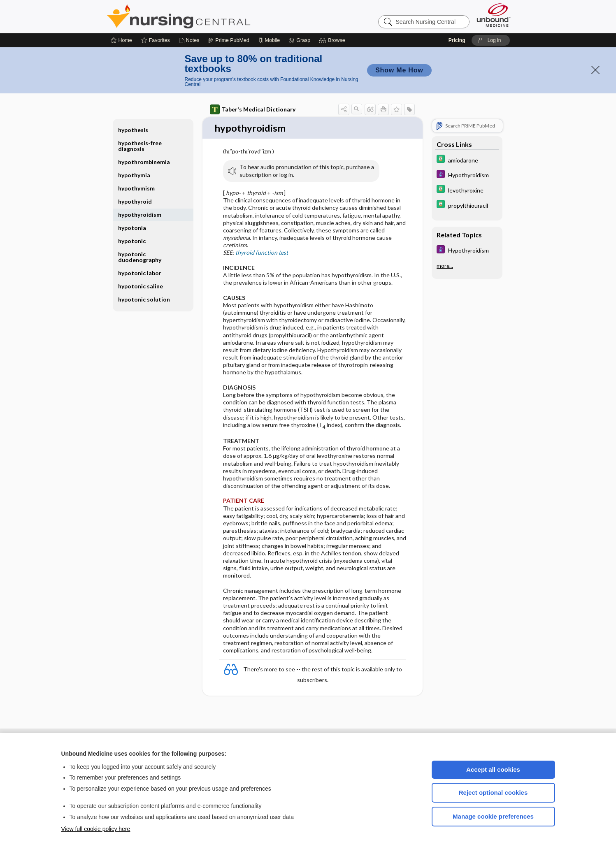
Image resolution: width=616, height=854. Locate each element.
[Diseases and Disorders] (467, 175)
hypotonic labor (140, 273)
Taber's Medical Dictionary (253, 109)
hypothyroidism (140, 215)
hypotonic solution (144, 299)
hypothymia (134, 175)
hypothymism (136, 188)
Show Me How (399, 70)
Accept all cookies (493, 769)
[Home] (122, 40)
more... (445, 265)
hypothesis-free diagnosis (140, 146)
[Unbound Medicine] (494, 15)
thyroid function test (262, 253)
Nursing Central (209, 16)
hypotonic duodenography (140, 257)
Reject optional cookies (493, 793)
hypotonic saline (141, 286)
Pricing (457, 40)
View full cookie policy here (96, 829)
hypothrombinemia (144, 162)
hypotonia (132, 228)
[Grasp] (299, 40)
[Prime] (228, 40)
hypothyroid (135, 201)
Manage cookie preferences (493, 816)
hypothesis (133, 130)
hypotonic (132, 241)
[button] (333, 40)
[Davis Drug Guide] (467, 160)
